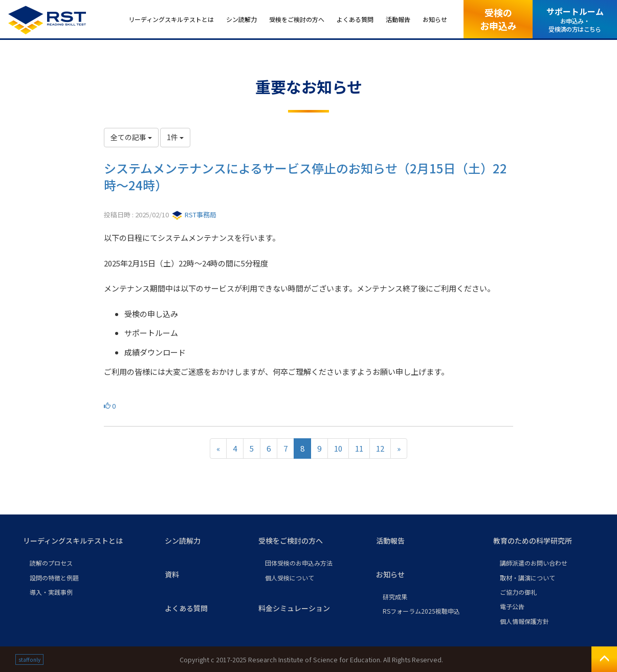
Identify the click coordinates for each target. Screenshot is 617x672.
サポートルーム (575, 19)
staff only (29, 659)
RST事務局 (194, 215)
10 (338, 448)
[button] (86, 541)
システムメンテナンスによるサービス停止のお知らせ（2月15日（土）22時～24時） (305, 177)
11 (359, 448)
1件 (175, 137)
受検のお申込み (498, 19)
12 (380, 448)
